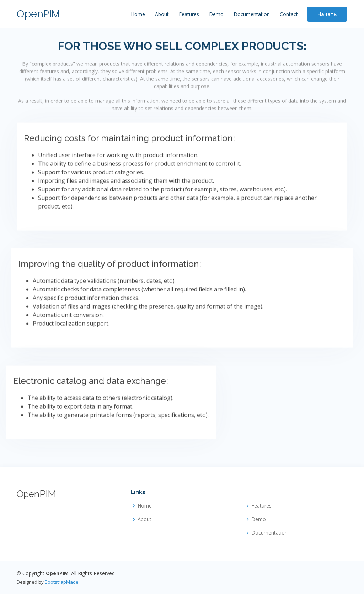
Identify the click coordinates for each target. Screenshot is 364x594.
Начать (327, 14)
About (162, 14)
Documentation (252, 14)
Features (189, 14)
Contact (289, 14)
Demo (216, 14)
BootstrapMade (62, 582)
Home (138, 14)
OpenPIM (38, 14)
